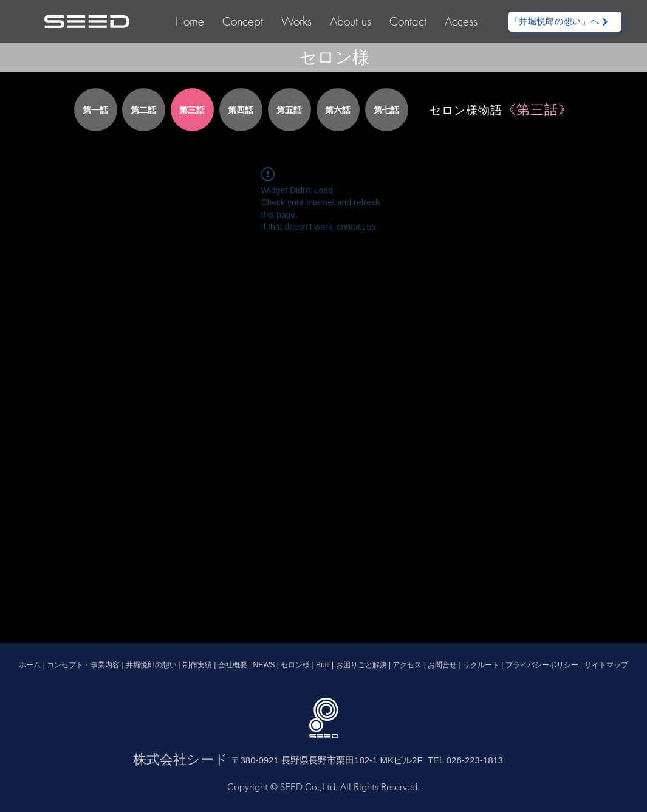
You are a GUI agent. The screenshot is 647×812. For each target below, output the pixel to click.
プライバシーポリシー (542, 665)
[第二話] (144, 110)
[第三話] (192, 110)
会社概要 (233, 665)
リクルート (481, 665)
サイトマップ (606, 665)
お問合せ (442, 665)
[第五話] (289, 110)
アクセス (407, 665)
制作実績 (198, 665)
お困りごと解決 (360, 665)
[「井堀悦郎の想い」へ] (565, 22)
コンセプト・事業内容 (84, 665)
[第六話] (338, 110)
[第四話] (241, 110)
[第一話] (96, 110)
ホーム (31, 665)
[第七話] (387, 110)
